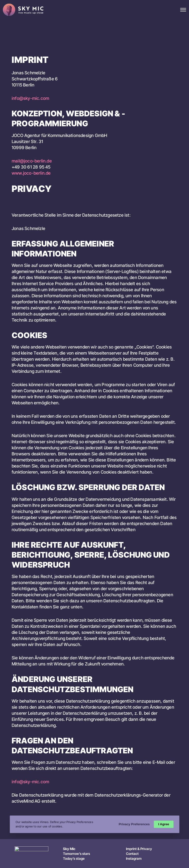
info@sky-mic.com (30, 98)
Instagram (134, 858)
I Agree (164, 824)
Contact (132, 854)
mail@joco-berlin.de (32, 161)
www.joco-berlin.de (31, 173)
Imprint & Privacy (139, 849)
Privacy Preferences (134, 824)
